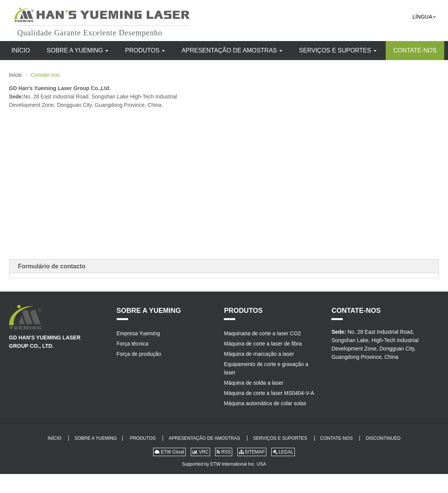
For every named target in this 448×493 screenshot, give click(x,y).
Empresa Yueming (138, 333)
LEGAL (283, 452)
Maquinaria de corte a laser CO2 (262, 333)
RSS (224, 452)
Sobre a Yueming (78, 50)
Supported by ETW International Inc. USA (224, 464)
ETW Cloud (169, 452)
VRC (200, 452)
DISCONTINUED (383, 438)
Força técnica (133, 344)
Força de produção (139, 354)
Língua (424, 17)
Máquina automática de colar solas (265, 403)
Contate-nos (415, 50)
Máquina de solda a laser (253, 383)
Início (21, 50)
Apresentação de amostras (232, 50)
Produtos (145, 50)
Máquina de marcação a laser (259, 354)
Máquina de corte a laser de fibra (263, 344)
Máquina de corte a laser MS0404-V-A (269, 393)
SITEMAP (252, 452)
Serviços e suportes (338, 50)
